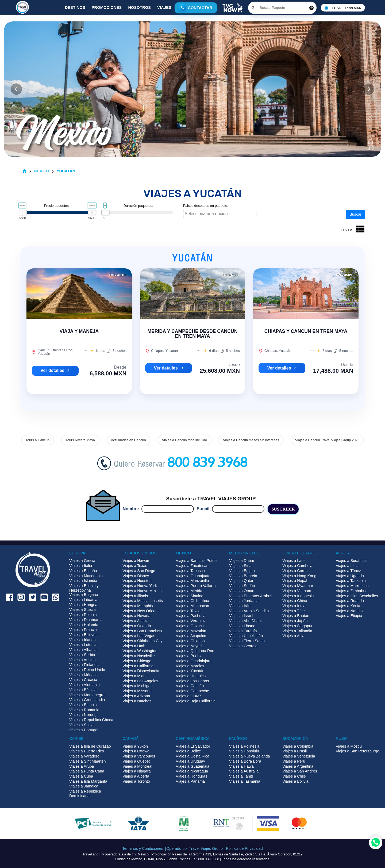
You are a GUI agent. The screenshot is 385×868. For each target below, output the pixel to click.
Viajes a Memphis (138, 606)
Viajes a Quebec (136, 761)
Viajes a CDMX (189, 696)
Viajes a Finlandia (84, 665)
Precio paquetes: (57, 206)
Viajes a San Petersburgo (358, 751)
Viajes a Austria (82, 660)
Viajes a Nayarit (189, 646)
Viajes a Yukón (135, 746)
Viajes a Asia (293, 636)
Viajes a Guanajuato (193, 576)
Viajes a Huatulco (191, 676)
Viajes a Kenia (348, 606)
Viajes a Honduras (192, 776)
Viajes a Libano (242, 626)
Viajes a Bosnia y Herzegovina (84, 588)
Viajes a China (295, 601)
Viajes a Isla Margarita (88, 781)
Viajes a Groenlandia (87, 700)
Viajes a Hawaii (136, 561)
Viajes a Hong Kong (299, 576)
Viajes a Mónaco (83, 675)
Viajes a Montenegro (87, 695)
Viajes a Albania (83, 650)
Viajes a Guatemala (193, 766)
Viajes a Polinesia (244, 746)
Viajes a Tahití (241, 776)
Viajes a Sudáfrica (351, 561)
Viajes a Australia (244, 771)
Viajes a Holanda (84, 625)
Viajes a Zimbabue (352, 591)
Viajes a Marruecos (352, 586)
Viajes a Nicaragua (192, 771)
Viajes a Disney (136, 576)
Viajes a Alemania (84, 685)
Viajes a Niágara (136, 771)
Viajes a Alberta (136, 776)
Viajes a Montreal (137, 766)
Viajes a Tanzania (351, 581)
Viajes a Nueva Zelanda (250, 756)
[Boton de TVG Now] (233, 8)
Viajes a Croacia (83, 680)
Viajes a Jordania (244, 601)
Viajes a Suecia (82, 610)
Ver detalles (55, 370)
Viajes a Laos (294, 561)
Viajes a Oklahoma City (142, 641)
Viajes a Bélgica (83, 690)
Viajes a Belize (188, 751)
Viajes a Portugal (84, 730)
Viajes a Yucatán (190, 671)
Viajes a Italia (81, 566)
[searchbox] (221, 214)
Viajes (164, 7)
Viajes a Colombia (298, 746)
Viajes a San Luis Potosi (197, 561)
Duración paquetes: (138, 206)
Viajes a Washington (140, 651)
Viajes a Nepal (295, 581)
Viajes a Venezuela (299, 756)
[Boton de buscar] (253, 8)
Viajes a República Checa (91, 720)
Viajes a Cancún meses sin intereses (251, 440)
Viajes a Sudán (242, 586)
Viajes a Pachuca (191, 616)
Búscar (355, 214)
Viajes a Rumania (84, 710)
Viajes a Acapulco (191, 636)
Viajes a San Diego (139, 571)
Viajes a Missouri (137, 691)
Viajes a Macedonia (86, 576)
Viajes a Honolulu (244, 751)
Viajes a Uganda (350, 576)
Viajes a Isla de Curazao (90, 746)
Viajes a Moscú (349, 746)
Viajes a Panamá (190, 781)
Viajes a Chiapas (190, 641)
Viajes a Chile (294, 776)
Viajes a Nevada (136, 616)
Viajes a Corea (295, 571)
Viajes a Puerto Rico (87, 751)
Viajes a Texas (135, 566)
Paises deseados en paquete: (206, 206)
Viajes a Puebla (189, 656)
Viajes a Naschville (139, 656)
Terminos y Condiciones (143, 848)
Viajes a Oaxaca (190, 626)
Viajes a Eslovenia (85, 635)
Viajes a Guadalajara (194, 661)
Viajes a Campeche (193, 691)
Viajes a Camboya (298, 566)
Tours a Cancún (38, 440)
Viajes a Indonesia (298, 596)
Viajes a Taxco (188, 611)
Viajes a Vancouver (139, 756)
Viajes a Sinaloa (190, 596)
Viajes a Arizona (136, 696)
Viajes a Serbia (82, 655)
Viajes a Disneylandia (141, 671)
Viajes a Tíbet (294, 611)
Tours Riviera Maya (80, 440)
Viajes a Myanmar (298, 586)
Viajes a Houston (137, 581)
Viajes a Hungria (83, 605)
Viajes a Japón (295, 621)
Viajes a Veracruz (191, 621)
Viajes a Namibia (350, 611)
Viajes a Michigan (138, 686)
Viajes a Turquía (243, 631)
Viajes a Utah (134, 646)
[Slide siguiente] (369, 89)
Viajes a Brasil (294, 751)
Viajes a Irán (240, 606)
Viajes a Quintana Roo (195, 651)
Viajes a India (294, 606)
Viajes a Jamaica (84, 786)
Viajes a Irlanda (82, 640)
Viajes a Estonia (83, 705)
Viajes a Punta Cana (87, 771)
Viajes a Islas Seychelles (357, 596)
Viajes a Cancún (190, 686)
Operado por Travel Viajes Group (195, 848)
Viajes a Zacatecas (192, 566)
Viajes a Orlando (137, 626)
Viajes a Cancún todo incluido (184, 440)
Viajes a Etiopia (349, 616)
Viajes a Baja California (196, 701)
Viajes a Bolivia (295, 781)
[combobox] (220, 214)
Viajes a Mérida (189, 591)
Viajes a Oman (242, 591)
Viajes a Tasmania (245, 781)
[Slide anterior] (16, 89)
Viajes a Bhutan (296, 616)
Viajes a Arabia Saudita (249, 611)
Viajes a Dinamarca (86, 620)
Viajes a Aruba (82, 766)
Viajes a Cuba (81, 776)
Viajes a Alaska (135, 621)
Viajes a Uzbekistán (246, 636)
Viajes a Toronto (136, 781)
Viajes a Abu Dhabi (245, 621)
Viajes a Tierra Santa (247, 641)
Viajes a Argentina (298, 766)
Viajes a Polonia (83, 615)
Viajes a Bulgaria (84, 595)
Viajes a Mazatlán (191, 631)
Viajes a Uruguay (190, 761)
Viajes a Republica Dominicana (85, 793)
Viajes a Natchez (137, 701)
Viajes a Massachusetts (143, 601)
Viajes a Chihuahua (193, 601)
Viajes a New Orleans (141, 611)
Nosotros (139, 7)
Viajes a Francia (83, 630)
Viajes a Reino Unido (87, 670)
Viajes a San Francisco (142, 631)
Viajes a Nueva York (140, 586)
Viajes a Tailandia (297, 631)
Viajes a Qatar (241, 581)
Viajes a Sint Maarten (88, 761)
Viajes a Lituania (83, 600)
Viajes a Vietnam (297, 591)
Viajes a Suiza (81, 725)
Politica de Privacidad (244, 848)
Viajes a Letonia (83, 645)
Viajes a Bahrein (243, 576)
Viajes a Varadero (84, 756)
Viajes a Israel (241, 616)
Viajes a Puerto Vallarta (196, 586)
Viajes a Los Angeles (140, 681)
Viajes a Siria (240, 566)
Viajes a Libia (347, 566)
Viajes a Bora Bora (245, 761)
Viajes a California (138, 666)
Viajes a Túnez (349, 571)
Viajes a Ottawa (136, 751)
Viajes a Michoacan (193, 606)
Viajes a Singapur (297, 626)
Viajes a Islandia (83, 581)
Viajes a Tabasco (190, 571)
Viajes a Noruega (84, 715)
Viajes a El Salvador (193, 746)
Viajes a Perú (294, 761)
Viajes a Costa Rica (193, 756)
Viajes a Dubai (242, 561)
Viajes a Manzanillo (192, 581)
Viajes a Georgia (243, 646)
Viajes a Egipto (242, 571)
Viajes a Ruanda (350, 601)
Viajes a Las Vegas (139, 636)
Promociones (107, 7)
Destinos (75, 7)
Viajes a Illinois (135, 596)
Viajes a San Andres (300, 771)
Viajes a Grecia (82, 561)
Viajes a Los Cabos (192, 681)
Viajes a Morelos (190, 666)
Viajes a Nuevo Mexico (142, 591)
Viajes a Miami (135, 676)
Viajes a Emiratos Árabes (251, 596)
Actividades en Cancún (128, 440)
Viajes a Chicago (137, 661)
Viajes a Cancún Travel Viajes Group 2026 (327, 440)
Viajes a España (83, 571)
